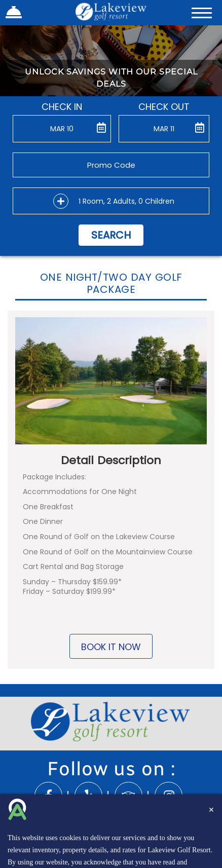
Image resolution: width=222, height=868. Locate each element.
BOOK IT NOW (111, 647)
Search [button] (111, 235)
